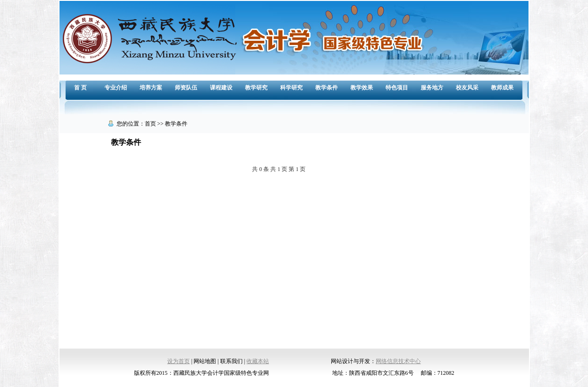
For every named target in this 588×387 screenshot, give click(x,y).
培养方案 (151, 88)
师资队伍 (186, 88)
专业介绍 (116, 88)
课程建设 (221, 88)
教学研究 (256, 88)
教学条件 (327, 88)
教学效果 (362, 88)
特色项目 (397, 88)
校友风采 (467, 88)
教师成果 (502, 88)
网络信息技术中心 (398, 361)
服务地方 (432, 88)
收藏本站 (258, 361)
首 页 (80, 88)
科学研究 (291, 88)
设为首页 (179, 361)
